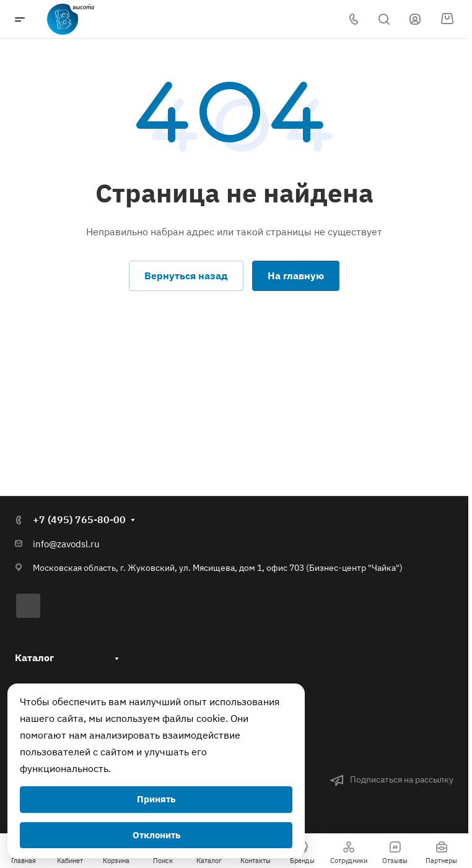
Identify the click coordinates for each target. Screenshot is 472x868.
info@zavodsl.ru (66, 544)
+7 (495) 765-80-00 (79, 519)
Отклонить (156, 835)
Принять (156, 799)
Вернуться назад (186, 276)
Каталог (34, 657)
